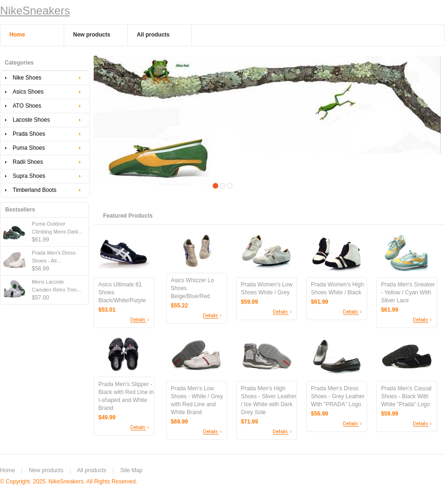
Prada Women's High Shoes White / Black (337, 289)
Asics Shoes (28, 92)
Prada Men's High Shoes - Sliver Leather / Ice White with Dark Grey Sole (269, 400)
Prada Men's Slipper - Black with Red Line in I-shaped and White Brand (126, 396)
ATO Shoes (27, 106)
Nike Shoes (27, 78)
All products (92, 470)
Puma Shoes (29, 148)
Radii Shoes (28, 162)
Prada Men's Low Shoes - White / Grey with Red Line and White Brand (197, 400)
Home (7, 470)
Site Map (131, 470)
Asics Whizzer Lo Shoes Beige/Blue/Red (193, 288)
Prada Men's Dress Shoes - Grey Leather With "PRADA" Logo (338, 396)
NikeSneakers (35, 11)
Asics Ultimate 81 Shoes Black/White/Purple (122, 292)
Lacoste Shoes (31, 120)
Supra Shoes (29, 176)
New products (46, 470)
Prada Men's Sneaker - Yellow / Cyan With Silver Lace (408, 292)
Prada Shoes (29, 134)
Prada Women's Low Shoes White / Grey (267, 289)
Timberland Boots (35, 190)
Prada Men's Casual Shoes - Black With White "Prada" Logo (406, 396)
